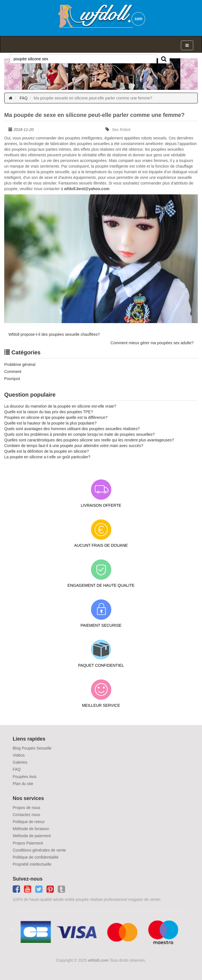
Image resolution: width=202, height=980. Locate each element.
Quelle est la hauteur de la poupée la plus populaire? (50, 423)
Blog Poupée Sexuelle (32, 748)
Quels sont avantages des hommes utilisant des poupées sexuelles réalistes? (72, 429)
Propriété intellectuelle (32, 864)
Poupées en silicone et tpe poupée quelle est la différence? (56, 417)
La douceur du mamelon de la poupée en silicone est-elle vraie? (60, 406)
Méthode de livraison (31, 829)
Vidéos (19, 755)
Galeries (20, 762)
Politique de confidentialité (36, 857)
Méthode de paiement (32, 836)
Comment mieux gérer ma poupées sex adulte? (152, 343)
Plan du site (23, 784)
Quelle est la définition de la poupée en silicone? (46, 451)
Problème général (20, 365)
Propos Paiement (28, 843)
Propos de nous (26, 808)
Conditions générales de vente (39, 850)
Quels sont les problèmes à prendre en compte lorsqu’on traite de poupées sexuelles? (79, 434)
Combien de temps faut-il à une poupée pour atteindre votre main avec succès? (74, 446)
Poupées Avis (25, 777)
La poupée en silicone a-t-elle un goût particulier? (47, 457)
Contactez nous (26, 815)
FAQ (24, 98)
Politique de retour (29, 822)
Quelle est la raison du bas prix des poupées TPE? (49, 412)
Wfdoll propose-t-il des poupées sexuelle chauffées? (54, 334)
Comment (13, 372)
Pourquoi (12, 379)
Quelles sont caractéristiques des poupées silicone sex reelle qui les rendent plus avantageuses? (89, 440)
